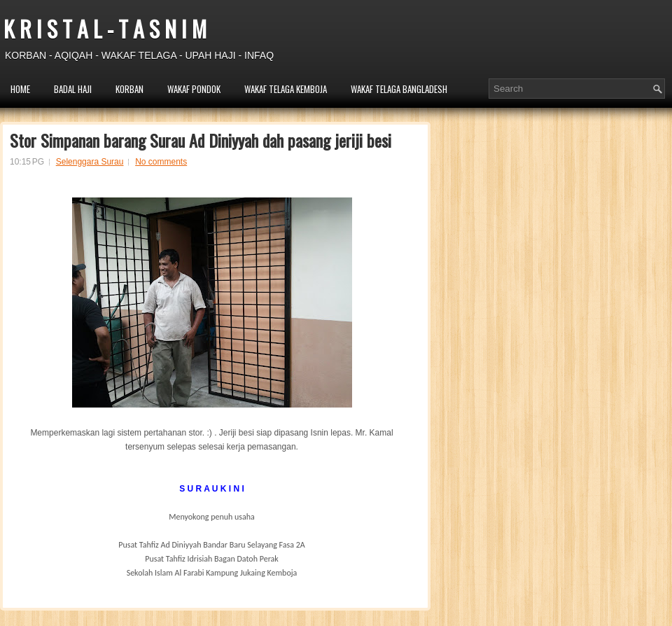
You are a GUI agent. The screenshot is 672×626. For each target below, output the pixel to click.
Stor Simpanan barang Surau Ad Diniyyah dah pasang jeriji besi (201, 140)
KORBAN (129, 89)
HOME (20, 89)
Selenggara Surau (90, 162)
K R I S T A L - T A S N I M (105, 28)
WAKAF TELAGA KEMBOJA (286, 89)
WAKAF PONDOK (194, 89)
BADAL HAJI (73, 89)
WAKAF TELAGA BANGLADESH (399, 89)
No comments (161, 162)
